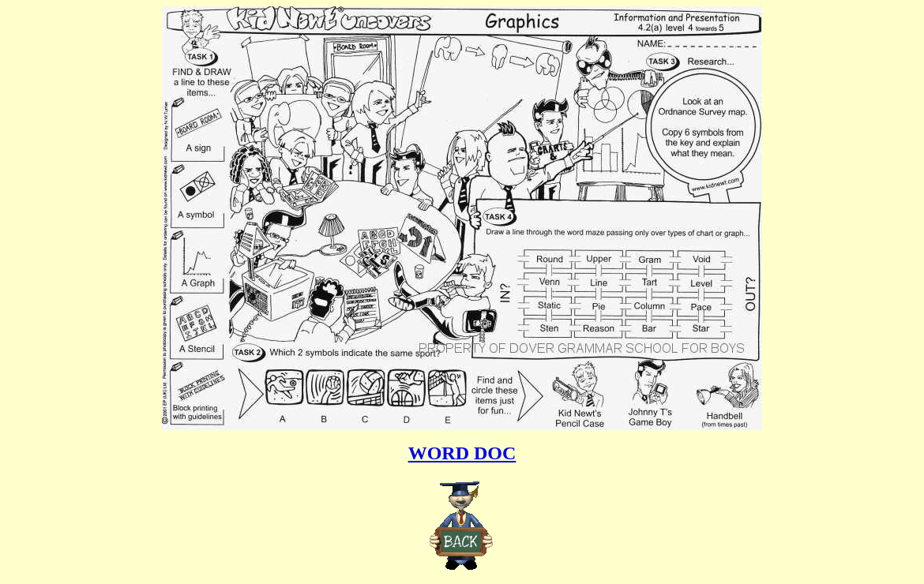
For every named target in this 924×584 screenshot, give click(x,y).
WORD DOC (462, 453)
